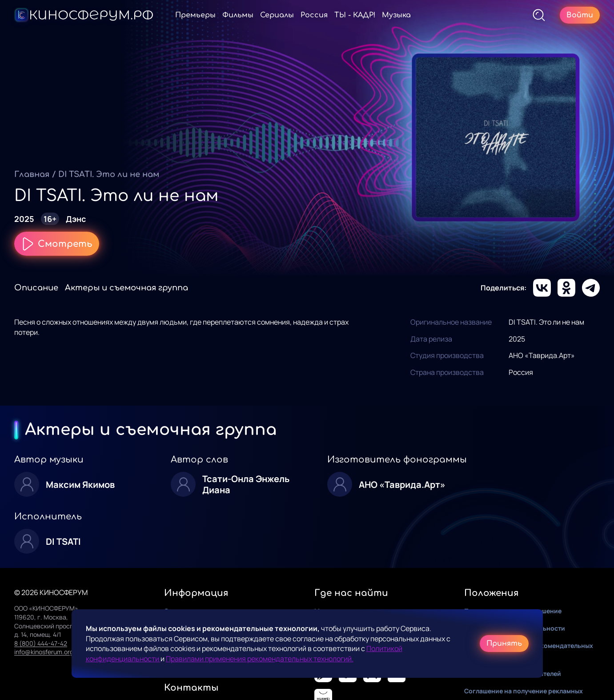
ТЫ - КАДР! (355, 15)
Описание (36, 288)
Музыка (396, 15)
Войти (580, 15)
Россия (314, 15)
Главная (32, 174)
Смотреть (57, 244)
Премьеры (195, 15)
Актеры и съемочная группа (126, 288)
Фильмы (238, 15)
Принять (504, 644)
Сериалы (277, 15)
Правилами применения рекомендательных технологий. (260, 659)
